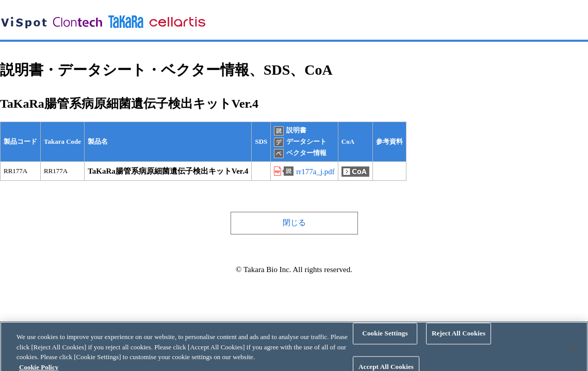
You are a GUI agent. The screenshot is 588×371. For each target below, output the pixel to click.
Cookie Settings (385, 337)
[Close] (571, 351)
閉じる (294, 223)
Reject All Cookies (459, 337)
